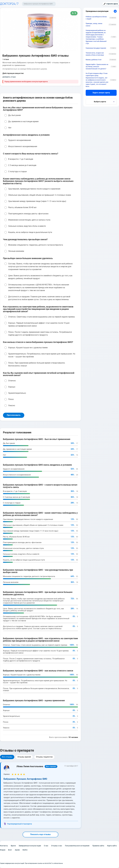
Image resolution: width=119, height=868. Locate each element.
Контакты (4, 846)
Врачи (13, 846)
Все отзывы (7, 757)
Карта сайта (112, 846)
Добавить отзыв (9, 77)
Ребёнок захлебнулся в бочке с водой (96, 18)
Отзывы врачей (24, 757)
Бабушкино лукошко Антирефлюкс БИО (38, 4)
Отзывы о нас (57, 846)
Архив (17, 850)
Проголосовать (14, 415)
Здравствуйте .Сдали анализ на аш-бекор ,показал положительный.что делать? (97, 67)
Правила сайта (98, 846)
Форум (3, 850)
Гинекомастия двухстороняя (96, 48)
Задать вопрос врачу (101, 93)
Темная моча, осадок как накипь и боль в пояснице (95, 54)
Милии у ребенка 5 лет (94, 60)
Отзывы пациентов (44, 757)
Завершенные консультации (30, 846)
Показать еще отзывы (40, 834)
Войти (25, 850)
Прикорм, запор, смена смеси (94, 25)
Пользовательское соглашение (77, 846)
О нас (46, 846)
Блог (10, 850)
